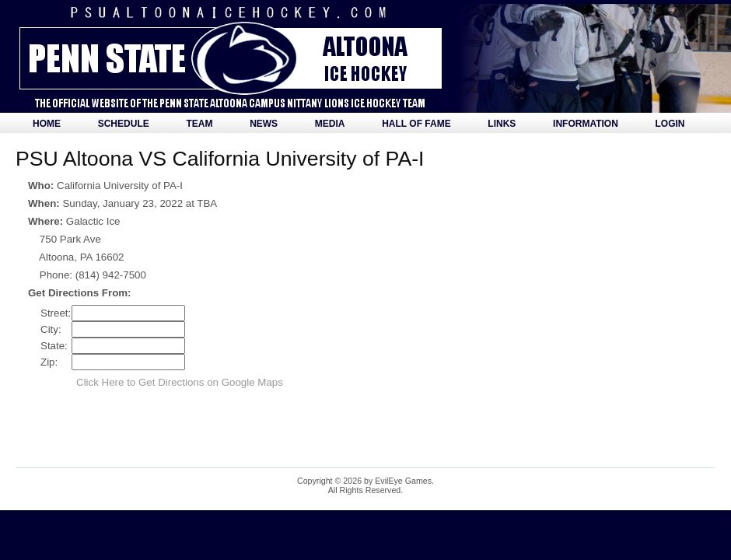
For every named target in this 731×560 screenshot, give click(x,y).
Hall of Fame (416, 124)
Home (47, 124)
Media (330, 124)
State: (54, 346)
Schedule (124, 124)
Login (670, 124)
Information (586, 124)
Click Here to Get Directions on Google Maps (180, 382)
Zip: (49, 362)
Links (502, 124)
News (264, 124)
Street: (56, 313)
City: (51, 329)
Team (199, 124)
